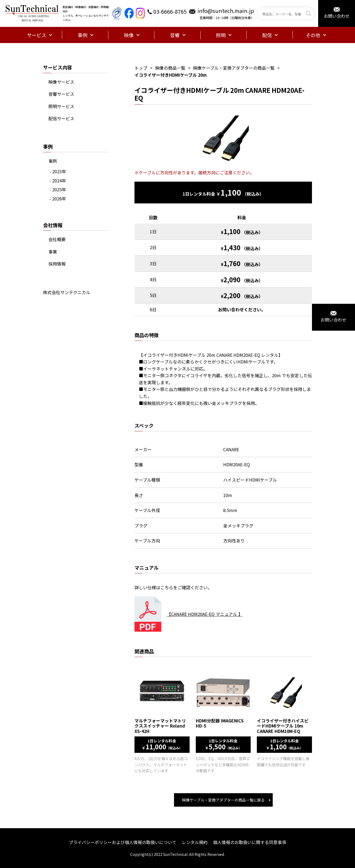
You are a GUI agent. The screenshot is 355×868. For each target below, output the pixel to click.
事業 (53, 252)
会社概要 (57, 239)
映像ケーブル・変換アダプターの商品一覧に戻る (223, 800)
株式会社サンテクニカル (67, 292)
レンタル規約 (195, 842)
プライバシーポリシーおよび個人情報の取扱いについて (123, 842)
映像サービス (61, 82)
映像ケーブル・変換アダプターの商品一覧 (234, 68)
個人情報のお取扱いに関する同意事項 (250, 842)
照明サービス (61, 106)
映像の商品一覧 (170, 68)
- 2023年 (58, 171)
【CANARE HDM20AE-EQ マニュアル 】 (205, 614)
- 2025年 (58, 189)
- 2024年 (58, 181)
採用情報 (57, 264)
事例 (53, 161)
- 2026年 (58, 199)
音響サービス (61, 94)
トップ (141, 68)
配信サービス (61, 118)
